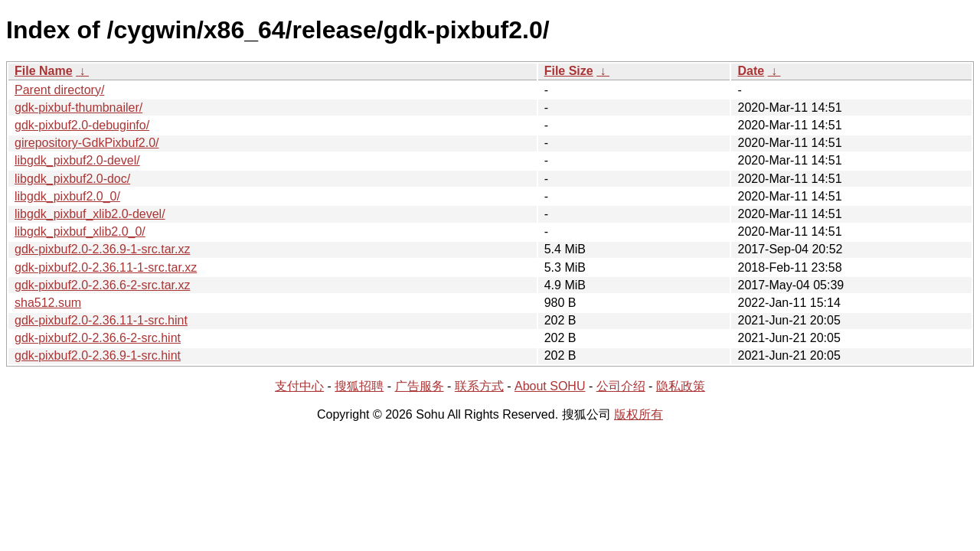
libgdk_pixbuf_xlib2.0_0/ (80, 231)
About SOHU (550, 386)
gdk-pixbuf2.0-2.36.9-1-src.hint (98, 355)
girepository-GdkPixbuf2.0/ (87, 143)
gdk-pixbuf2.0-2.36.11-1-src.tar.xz (106, 267)
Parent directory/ (59, 90)
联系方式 (479, 386)
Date (751, 71)
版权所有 (639, 414)
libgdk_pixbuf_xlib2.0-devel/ (90, 214)
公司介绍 (621, 386)
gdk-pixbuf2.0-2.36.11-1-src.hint (101, 320)
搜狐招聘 (359, 386)
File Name (44, 71)
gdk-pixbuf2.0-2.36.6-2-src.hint (98, 338)
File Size (569, 71)
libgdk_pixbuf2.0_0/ (67, 196)
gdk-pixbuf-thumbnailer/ (78, 108)
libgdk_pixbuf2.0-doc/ (72, 179)
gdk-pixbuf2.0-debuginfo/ (82, 125)
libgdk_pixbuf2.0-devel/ (77, 160)
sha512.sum (48, 303)
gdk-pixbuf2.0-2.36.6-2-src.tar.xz (102, 285)
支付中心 (299, 386)
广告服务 (420, 386)
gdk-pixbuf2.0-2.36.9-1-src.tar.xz (102, 249)
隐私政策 (681, 386)
